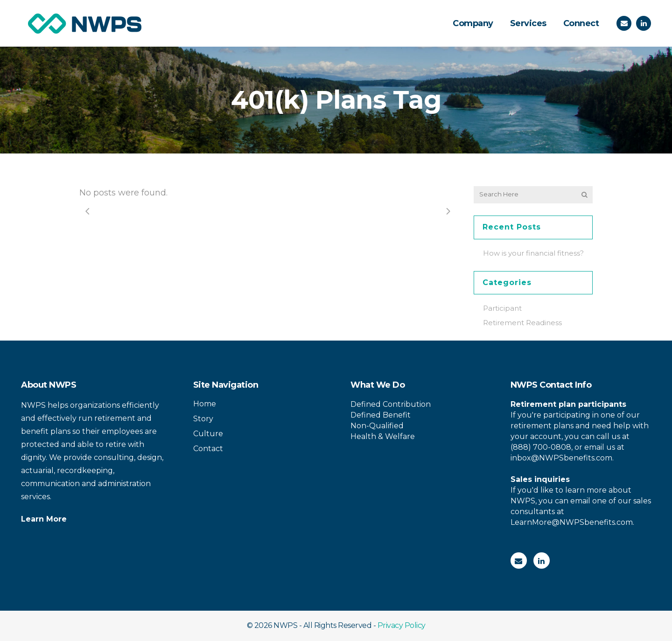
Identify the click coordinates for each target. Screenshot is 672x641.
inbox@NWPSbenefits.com (561, 458)
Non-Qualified (377, 426)
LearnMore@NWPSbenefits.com (572, 522)
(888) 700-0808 (541, 447)
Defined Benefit (381, 415)
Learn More (44, 519)
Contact (208, 449)
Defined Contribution (391, 404)
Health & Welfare (383, 436)
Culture (208, 434)
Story (203, 419)
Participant (502, 308)
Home (205, 404)
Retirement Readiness (522, 323)
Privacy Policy (402, 625)
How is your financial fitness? (533, 253)
